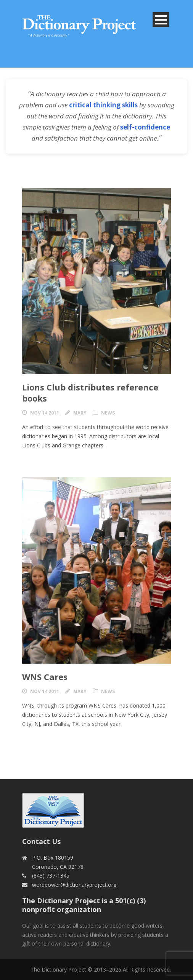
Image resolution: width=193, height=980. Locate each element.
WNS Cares (45, 677)
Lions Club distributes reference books (90, 393)
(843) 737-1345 (51, 876)
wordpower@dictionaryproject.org (74, 885)
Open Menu (161, 20)
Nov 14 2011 (45, 413)
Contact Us (41, 841)
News (108, 413)
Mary (80, 413)
